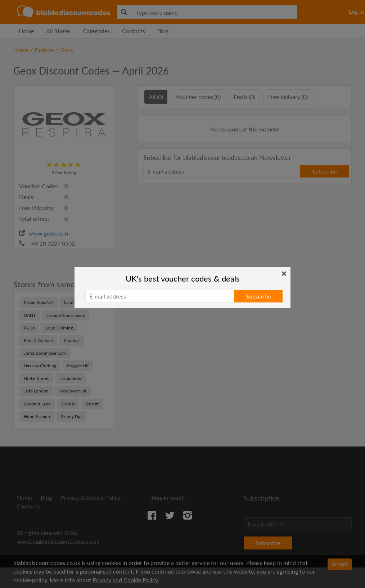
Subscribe (258, 296)
